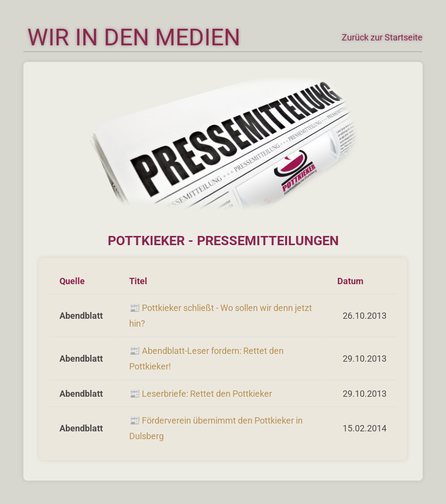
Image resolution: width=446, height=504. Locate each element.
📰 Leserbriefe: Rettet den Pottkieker (201, 394)
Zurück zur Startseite (382, 37)
